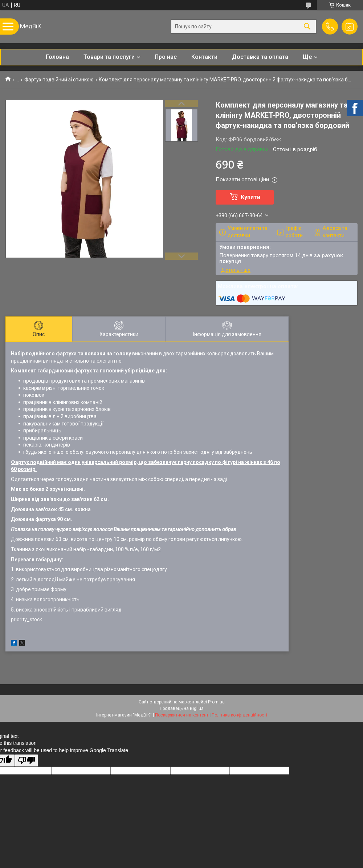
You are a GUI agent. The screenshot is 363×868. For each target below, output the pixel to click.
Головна (57, 57)
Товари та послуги (109, 57)
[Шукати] (307, 27)
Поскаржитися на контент (182, 715)
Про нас (166, 57)
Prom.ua (216, 702)
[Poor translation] (26, 761)
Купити (250, 197)
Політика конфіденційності (239, 715)
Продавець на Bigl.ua (182, 708)
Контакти (204, 57)
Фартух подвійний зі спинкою (59, 80)
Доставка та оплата (260, 57)
